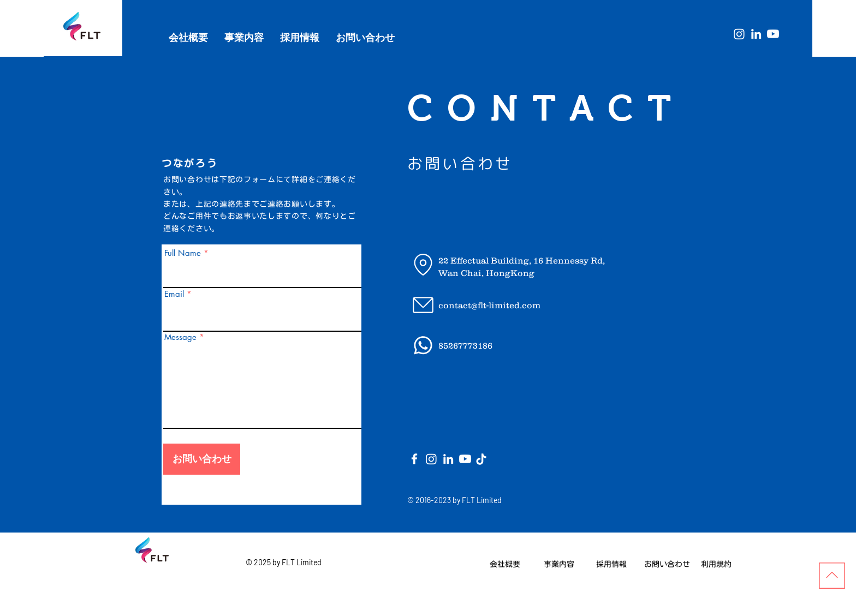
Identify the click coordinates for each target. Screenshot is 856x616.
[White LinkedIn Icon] (756, 34)
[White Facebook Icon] (414, 459)
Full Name (183, 253)
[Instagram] (739, 34)
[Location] (423, 265)
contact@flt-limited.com (489, 305)
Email (174, 294)
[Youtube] (773, 34)
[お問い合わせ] (202, 459)
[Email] (423, 305)
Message (180, 337)
